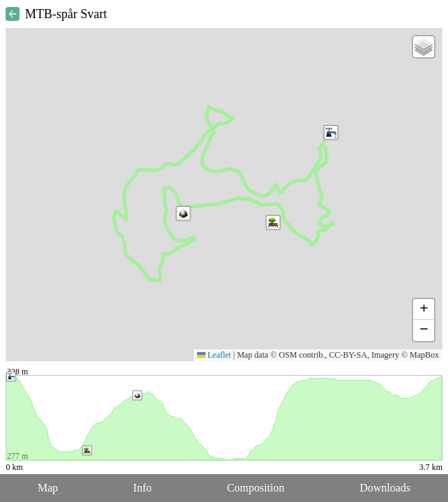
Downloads (385, 488)
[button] (183, 213)
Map (48, 488)
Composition (256, 488)
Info (142, 488)
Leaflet (214, 355)
